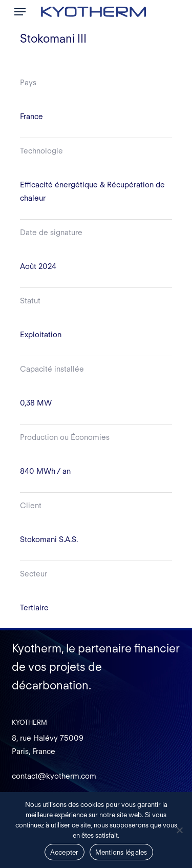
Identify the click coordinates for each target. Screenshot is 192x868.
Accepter (65, 852)
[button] (20, 12)
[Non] (179, 830)
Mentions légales (121, 852)
